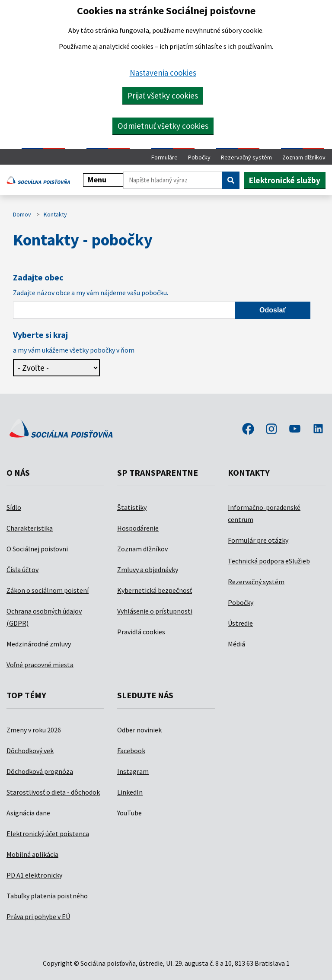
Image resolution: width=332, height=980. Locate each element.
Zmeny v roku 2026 (34, 730)
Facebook (131, 751)
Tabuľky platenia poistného (47, 896)
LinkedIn (130, 792)
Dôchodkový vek (30, 751)
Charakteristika (30, 528)
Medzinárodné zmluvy (39, 644)
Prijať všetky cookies (163, 95)
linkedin (318, 430)
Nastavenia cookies (163, 73)
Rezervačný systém (246, 157)
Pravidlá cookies (141, 632)
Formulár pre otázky (258, 540)
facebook (248, 430)
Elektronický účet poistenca (48, 834)
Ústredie (240, 623)
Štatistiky (132, 507)
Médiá (236, 644)
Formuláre (164, 157)
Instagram (133, 771)
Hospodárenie (138, 528)
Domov (22, 214)
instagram (271, 430)
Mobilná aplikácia (32, 854)
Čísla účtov (22, 570)
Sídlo (14, 507)
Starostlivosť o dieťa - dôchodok (53, 792)
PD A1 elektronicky (34, 875)
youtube (295, 430)
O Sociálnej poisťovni (37, 549)
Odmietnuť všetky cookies (163, 126)
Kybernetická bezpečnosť (155, 590)
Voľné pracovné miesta (40, 665)
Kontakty (55, 214)
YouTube (129, 813)
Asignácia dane (28, 813)
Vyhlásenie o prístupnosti (155, 611)
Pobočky (199, 157)
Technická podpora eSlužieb (269, 561)
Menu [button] (103, 180)
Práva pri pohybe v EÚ (38, 916)
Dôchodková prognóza (40, 771)
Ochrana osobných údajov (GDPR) (44, 617)
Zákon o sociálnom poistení (48, 590)
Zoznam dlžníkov (304, 157)
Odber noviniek (139, 730)
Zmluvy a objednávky (148, 570)
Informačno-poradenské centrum (264, 513)
